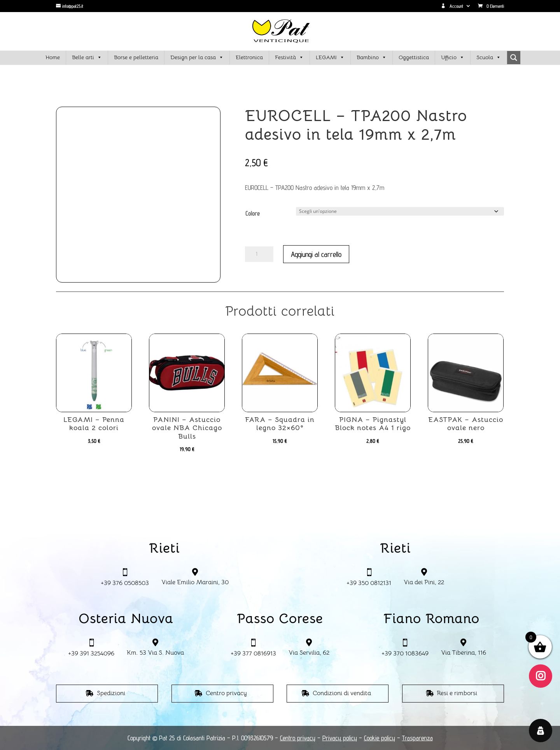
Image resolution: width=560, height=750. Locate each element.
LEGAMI (330, 58)
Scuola (489, 58)
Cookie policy (380, 738)
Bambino (372, 58)
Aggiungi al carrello (316, 254)
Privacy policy (340, 738)
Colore (253, 213)
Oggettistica (414, 57)
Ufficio (453, 58)
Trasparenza (417, 738)
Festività (289, 58)
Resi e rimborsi (457, 693)
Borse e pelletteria (136, 57)
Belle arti (87, 58)
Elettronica (249, 57)
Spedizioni (111, 693)
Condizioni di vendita (342, 693)
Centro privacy (226, 693)
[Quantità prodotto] (259, 254)
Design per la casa (197, 58)
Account (452, 6)
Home (53, 57)
